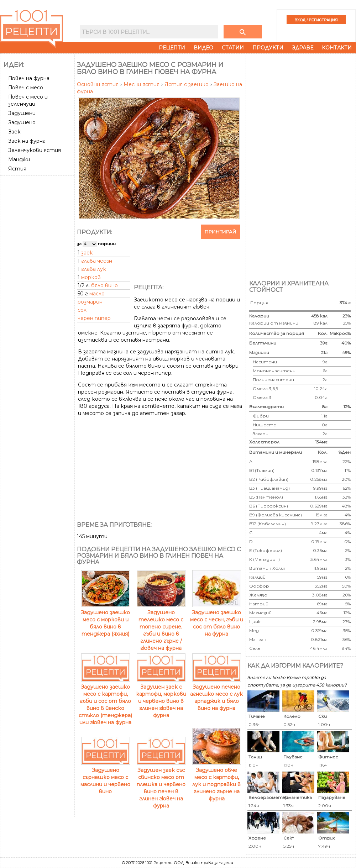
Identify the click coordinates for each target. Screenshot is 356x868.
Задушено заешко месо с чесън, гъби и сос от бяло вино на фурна (217, 620)
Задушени (22, 113)
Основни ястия (98, 84)
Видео (203, 48)
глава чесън (97, 261)
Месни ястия (142, 84)
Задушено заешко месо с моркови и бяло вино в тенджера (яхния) (105, 620)
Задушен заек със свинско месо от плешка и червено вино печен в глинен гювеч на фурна (161, 784)
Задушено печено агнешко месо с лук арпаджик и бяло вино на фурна (216, 694)
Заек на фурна (27, 141)
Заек (14, 132)
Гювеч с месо (26, 88)
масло (97, 294)
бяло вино (104, 285)
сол (82, 310)
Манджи (19, 159)
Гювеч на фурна (29, 78)
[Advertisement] (38, 205)
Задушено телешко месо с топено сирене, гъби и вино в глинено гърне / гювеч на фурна (161, 627)
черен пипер (94, 318)
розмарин (90, 302)
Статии (233, 48)
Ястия (17, 169)
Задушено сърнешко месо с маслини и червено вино (105, 777)
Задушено (22, 122)
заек (87, 253)
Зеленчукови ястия (35, 150)
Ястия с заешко (187, 84)
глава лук (94, 269)
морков (91, 277)
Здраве (303, 48)
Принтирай (221, 232)
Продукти (268, 48)
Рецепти (172, 48)
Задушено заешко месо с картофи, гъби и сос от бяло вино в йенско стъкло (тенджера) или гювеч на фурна (105, 701)
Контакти (337, 48)
